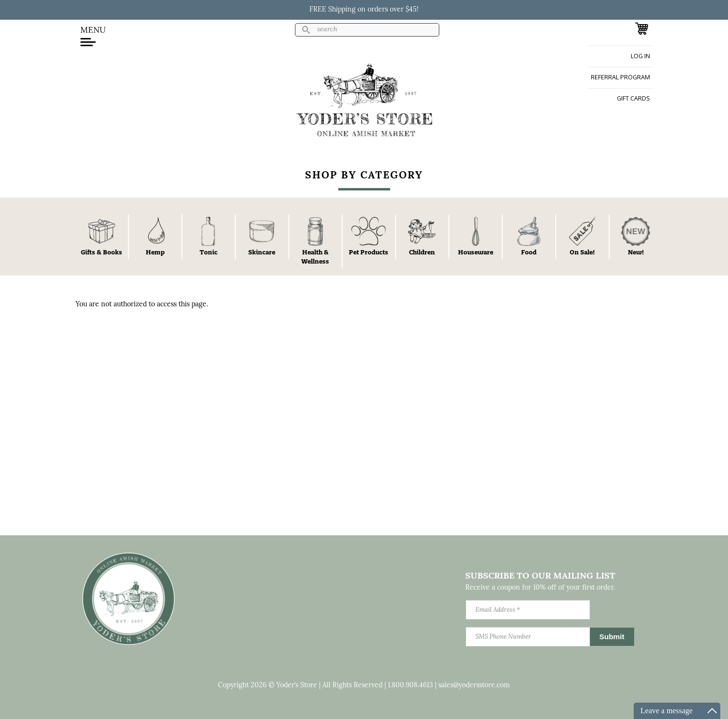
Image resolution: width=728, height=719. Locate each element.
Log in (640, 56)
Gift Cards (633, 98)
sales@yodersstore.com (474, 686)
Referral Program (620, 77)
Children (422, 252)
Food (529, 252)
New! (636, 252)
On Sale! (582, 252)
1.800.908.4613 (410, 686)
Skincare (262, 252)
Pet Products (369, 252)
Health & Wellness (315, 257)
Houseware (476, 252)
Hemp (155, 252)
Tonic (209, 252)
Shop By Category (364, 176)
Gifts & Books (102, 252)
